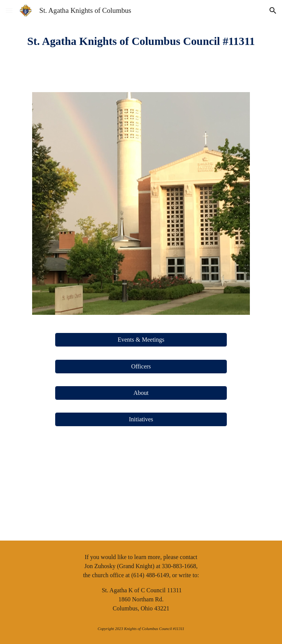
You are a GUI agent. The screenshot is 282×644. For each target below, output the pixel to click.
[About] (141, 393)
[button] (9, 10)
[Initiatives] (141, 419)
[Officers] (141, 367)
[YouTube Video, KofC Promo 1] (141, 488)
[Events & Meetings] (141, 340)
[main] (141, 42)
